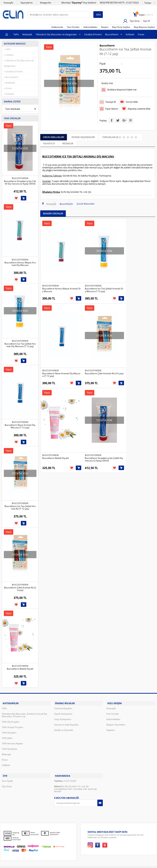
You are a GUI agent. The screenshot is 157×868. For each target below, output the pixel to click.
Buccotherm (112, 34)
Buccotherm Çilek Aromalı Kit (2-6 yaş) (20, 589)
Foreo (141, 34)
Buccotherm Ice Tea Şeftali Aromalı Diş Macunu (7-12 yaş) (20, 345)
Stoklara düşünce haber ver (122, 89)
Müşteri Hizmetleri (116, 723)
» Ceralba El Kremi (13, 71)
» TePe (7, 49)
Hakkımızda (57, 27)
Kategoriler (46, 3)
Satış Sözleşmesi (63, 718)
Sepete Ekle (24, 198)
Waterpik (27, 34)
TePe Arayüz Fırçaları (13, 726)
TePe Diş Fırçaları (11, 720)
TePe (16, 34)
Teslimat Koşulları (63, 707)
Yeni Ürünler (73, 27)
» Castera (9, 55)
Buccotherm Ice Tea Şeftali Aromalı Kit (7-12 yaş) (20, 508)
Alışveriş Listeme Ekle (140, 108)
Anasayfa (8, 3)
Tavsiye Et (111, 101)
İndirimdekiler (90, 27)
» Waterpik (9, 83)
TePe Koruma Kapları (12, 742)
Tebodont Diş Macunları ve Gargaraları (56, 34)
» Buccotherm (11, 77)
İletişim (105, 27)
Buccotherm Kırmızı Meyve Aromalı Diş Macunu (20, 264)
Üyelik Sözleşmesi (63, 713)
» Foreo (8, 88)
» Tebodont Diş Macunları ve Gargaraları (19, 63)
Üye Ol (146, 21)
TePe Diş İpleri (9, 731)
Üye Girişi (134, 21)
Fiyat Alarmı (112, 108)
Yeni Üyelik (7, 778)
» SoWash (9, 94)
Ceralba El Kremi (93, 34)
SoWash (130, 34)
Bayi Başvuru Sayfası (144, 27)
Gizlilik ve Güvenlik (64, 729)
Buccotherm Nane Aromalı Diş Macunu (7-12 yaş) (20, 426)
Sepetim (111, 729)
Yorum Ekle (133, 101)
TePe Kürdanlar (10, 748)
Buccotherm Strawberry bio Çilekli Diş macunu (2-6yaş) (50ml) (20, 182)
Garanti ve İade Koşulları (67, 723)
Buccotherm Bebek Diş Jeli (20, 669)
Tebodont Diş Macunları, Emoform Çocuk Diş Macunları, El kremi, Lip (24, 714)
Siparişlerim (27, 3)
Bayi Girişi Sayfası (121, 27)
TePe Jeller (7, 737)
